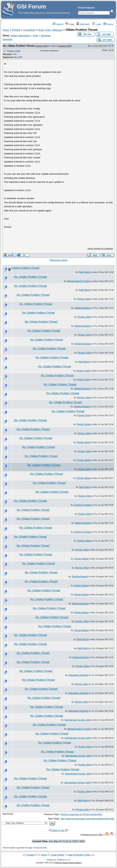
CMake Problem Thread (25, 268)
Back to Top (58, 830)
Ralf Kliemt (85, 272)
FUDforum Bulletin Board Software (68, 863)
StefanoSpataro (83, 308)
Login (97, 24)
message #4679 (42, 46)
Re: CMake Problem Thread (19, 46)
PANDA (16, 30)
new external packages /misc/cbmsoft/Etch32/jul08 (87, 819)
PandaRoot (29, 30)
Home (108, 24)
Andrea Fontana (83, 505)
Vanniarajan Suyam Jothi (78, 720)
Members (83, 24)
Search (58, 24)
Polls (35, 36)
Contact (30, 855)
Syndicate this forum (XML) (92, 835)
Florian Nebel (84, 424)
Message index (58, 260)
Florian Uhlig (14, 51)
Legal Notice (57, 855)
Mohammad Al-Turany (79, 281)
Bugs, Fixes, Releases (51, 30)
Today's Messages (20, 36)
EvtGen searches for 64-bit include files (81, 814)
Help (70, 24)
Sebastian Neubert (78, 675)
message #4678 (65, 46)
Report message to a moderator (100, 249)
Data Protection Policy (79, 855)
